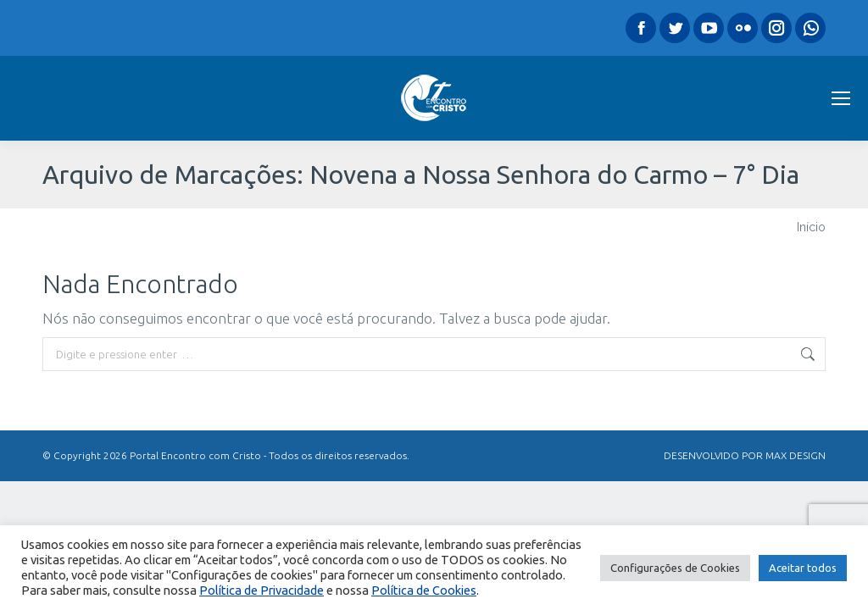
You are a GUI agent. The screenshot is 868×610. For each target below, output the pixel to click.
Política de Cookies (424, 590)
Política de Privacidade (262, 590)
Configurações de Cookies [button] (675, 568)
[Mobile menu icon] (841, 98)
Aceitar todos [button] (803, 568)
